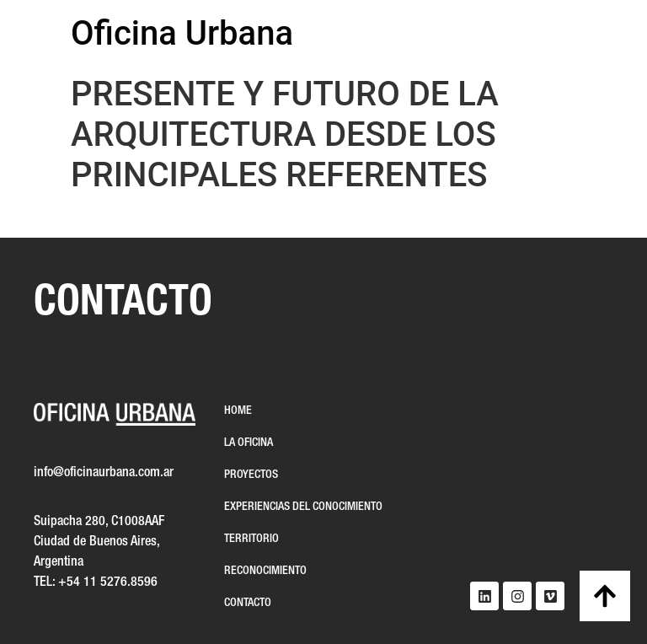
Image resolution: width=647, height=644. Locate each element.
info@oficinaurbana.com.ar (104, 473)
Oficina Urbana (182, 33)
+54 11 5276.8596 (108, 582)
